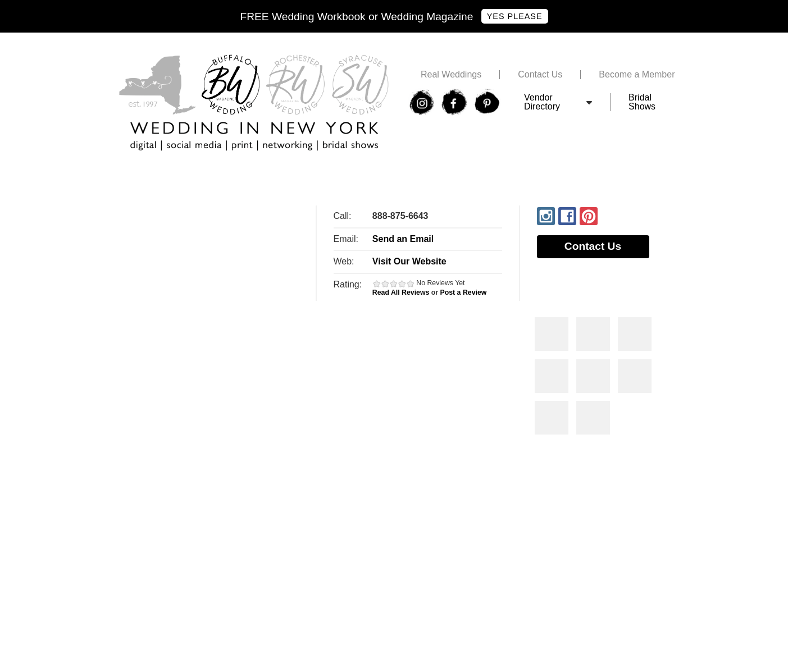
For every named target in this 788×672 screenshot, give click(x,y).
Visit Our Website (409, 261)
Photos (552, 334)
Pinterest (589, 216)
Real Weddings (451, 75)
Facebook (567, 216)
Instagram (546, 216)
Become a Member (637, 75)
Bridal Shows (642, 102)
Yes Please (515, 16)
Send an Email (403, 239)
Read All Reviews (401, 292)
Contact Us (540, 75)
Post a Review (464, 292)
